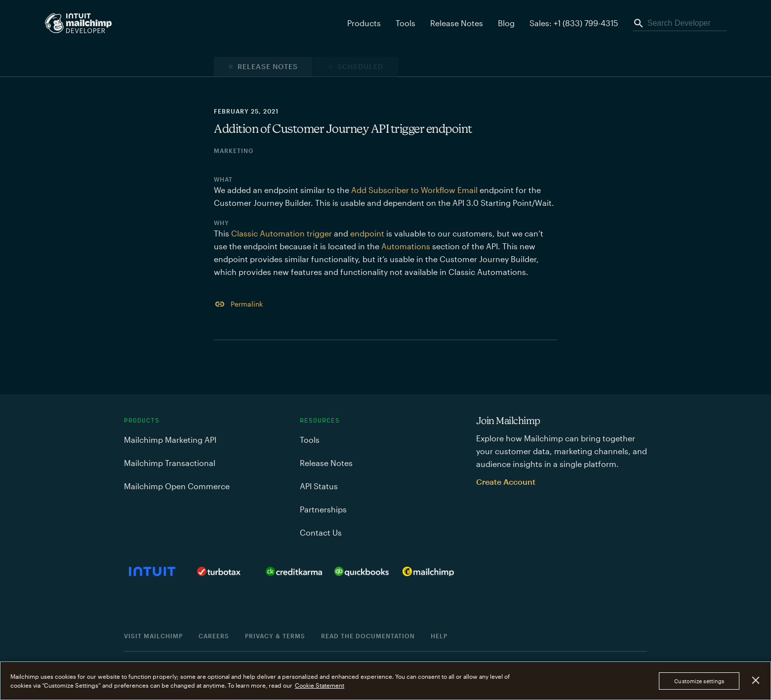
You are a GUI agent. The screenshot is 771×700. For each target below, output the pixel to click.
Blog (506, 23)
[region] (385, 681)
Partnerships (323, 509)
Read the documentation (368, 636)
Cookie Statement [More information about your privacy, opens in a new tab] (320, 685)
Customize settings (699, 681)
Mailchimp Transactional (170, 463)
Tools (406, 23)
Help (439, 636)
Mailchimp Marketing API (170, 440)
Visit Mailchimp (153, 636)
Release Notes (457, 23)
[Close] (756, 681)
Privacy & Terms (275, 636)
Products (142, 421)
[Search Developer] (680, 23)
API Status (319, 486)
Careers (214, 636)
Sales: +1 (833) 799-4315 (574, 23)
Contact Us (321, 532)
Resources (320, 421)
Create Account (506, 482)
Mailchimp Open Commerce (177, 486)
